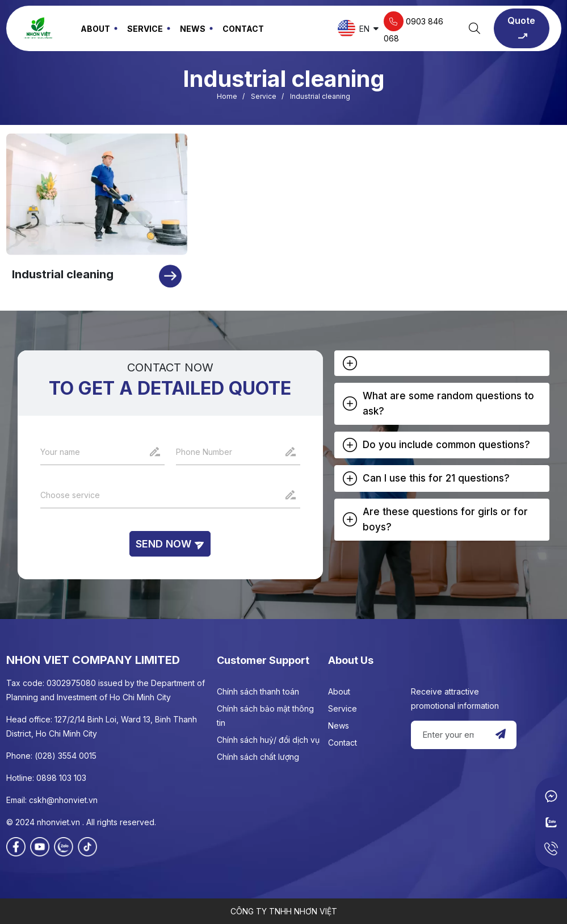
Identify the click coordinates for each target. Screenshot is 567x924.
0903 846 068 (413, 27)
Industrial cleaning (63, 274)
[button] (442, 363)
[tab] (442, 363)
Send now (170, 544)
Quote (521, 29)
